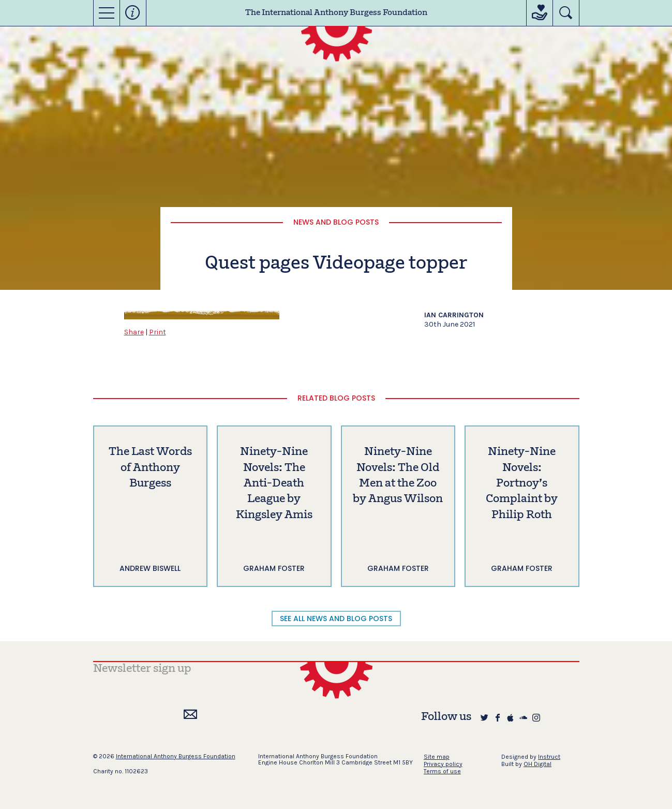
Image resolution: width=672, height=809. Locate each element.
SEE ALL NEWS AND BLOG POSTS (336, 619)
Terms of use (442, 771)
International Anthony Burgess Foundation (176, 756)
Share (134, 332)
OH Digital (537, 764)
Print (158, 332)
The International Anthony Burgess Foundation (336, 13)
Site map (437, 757)
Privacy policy (443, 764)
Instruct (549, 757)
